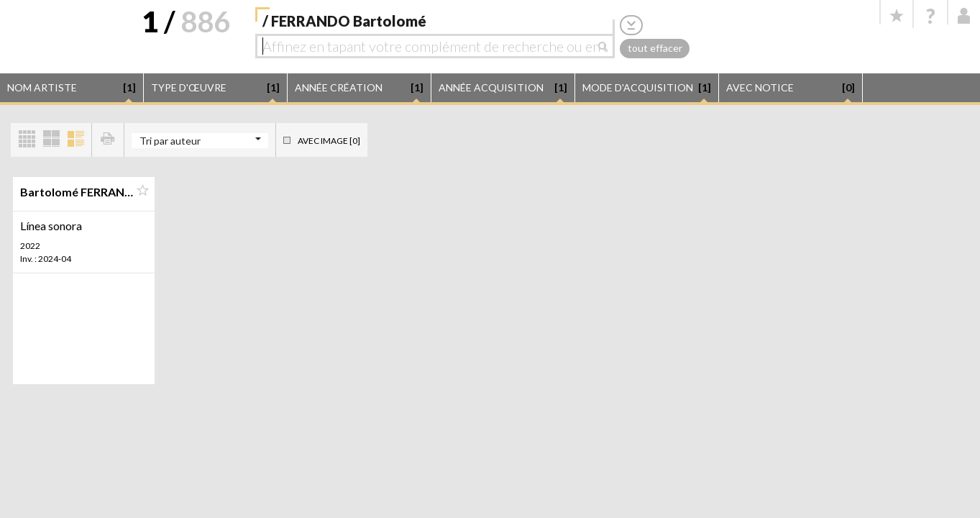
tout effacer (655, 48)
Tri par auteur (170, 141)
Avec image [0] (329, 141)
